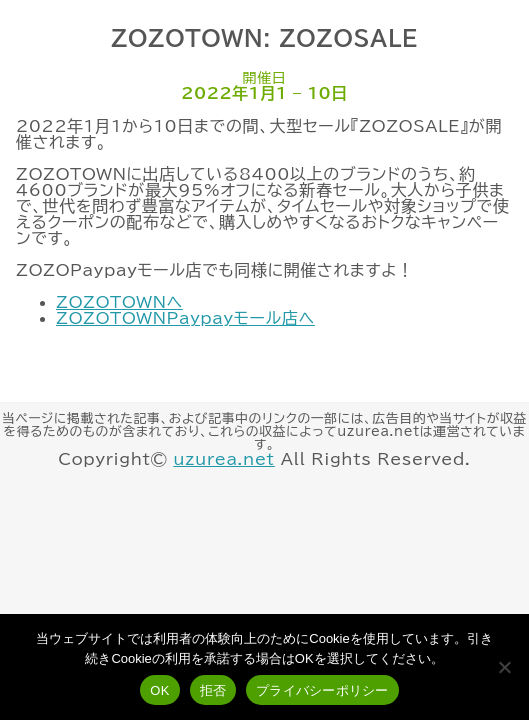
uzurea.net (223, 459)
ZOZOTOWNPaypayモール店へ (185, 318)
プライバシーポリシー (322, 690)
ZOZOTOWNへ (119, 302)
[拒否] (504, 667)
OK (159, 690)
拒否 (213, 690)
